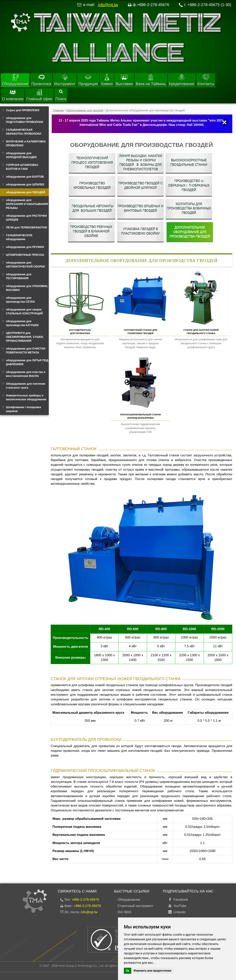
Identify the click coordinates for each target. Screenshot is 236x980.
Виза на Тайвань (151, 80)
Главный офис (39, 95)
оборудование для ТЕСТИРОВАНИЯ (19, 276)
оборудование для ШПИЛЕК (25, 184)
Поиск (61, 95)
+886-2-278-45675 (85, 900)
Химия (107, 80)
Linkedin (179, 912)
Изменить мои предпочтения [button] (152, 971)
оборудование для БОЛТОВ (25, 177)
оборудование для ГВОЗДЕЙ (26, 192)
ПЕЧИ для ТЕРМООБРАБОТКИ (27, 227)
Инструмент (65, 80)
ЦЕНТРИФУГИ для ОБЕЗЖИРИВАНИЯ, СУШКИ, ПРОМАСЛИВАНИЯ (25, 337)
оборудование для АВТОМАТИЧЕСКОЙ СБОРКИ (25, 265)
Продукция (88, 80)
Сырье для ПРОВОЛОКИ (23, 110)
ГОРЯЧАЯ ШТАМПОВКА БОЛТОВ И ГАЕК (22, 167)
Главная (58, 110)
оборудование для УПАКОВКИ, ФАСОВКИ (27, 288)
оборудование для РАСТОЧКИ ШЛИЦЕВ (26, 218)
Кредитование (182, 80)
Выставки (124, 80)
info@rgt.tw (108, 5)
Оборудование (15, 80)
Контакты (206, 80)
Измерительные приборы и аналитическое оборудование (26, 397)
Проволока (41, 80)
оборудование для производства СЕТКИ (20, 300)
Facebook (180, 900)
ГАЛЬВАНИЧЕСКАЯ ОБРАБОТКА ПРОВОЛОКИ (24, 132)
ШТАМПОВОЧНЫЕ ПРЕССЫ (25, 255)
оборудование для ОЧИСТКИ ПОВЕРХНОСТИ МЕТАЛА (26, 351)
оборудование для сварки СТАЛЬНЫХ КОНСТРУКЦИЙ (24, 311)
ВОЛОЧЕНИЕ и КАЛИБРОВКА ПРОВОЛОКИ (26, 143)
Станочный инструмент (136, 906)
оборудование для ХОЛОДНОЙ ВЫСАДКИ (21, 155)
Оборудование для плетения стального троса (26, 386)
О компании (13, 95)
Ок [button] (128, 971)
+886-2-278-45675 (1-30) (209, 5)
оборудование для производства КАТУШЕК (22, 323)
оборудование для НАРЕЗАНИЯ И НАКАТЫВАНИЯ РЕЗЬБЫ (27, 204)
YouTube (179, 906)
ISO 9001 (125, 912)
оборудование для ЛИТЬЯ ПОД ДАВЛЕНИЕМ (27, 362)
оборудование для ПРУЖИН (25, 247)
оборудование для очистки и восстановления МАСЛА (26, 374)
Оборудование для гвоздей (85, 110)
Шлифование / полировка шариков (24, 409)
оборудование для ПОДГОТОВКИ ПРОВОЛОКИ (24, 120)
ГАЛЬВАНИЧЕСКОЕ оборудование (19, 237)
